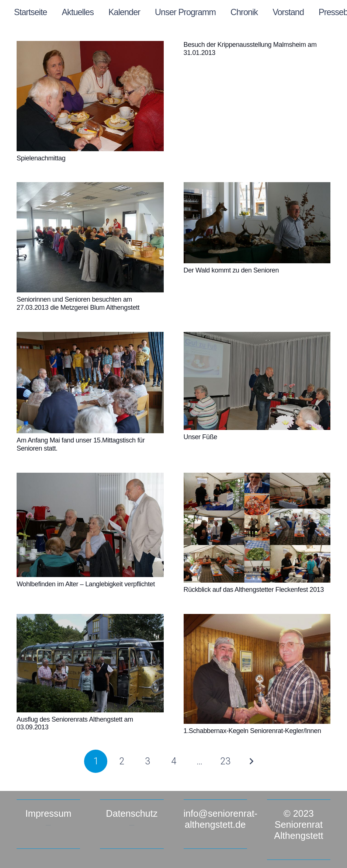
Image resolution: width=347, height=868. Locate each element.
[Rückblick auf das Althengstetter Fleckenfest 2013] (257, 528)
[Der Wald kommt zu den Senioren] (257, 223)
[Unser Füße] (257, 381)
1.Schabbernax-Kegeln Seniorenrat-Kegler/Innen (252, 731)
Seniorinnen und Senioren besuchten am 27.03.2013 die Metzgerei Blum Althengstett (78, 303)
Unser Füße (200, 437)
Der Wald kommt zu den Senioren (231, 270)
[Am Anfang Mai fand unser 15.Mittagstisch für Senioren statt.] (90, 383)
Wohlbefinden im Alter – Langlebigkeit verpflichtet (86, 584)
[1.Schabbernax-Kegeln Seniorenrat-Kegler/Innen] (257, 669)
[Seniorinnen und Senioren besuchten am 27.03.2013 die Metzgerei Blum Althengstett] (90, 237)
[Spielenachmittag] (90, 96)
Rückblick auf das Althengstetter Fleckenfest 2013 (254, 590)
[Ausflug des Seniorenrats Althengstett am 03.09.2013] (90, 663)
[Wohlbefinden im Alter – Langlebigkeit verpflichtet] (90, 525)
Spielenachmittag (41, 158)
